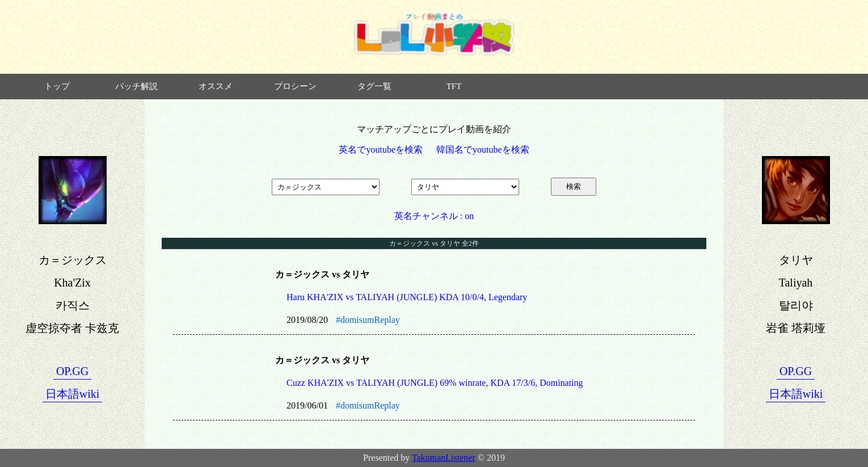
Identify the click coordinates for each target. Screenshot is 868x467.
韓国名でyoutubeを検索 (483, 150)
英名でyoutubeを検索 (381, 150)
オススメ (216, 86)
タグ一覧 (374, 86)
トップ (57, 86)
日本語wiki (73, 394)
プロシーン (295, 86)
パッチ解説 (136, 86)
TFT (454, 86)
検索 (574, 186)
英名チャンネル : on (434, 216)
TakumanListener (444, 458)
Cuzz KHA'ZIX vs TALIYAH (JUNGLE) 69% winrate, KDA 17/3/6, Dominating (435, 383)
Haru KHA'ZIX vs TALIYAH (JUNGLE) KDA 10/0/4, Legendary (407, 297)
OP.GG (72, 371)
